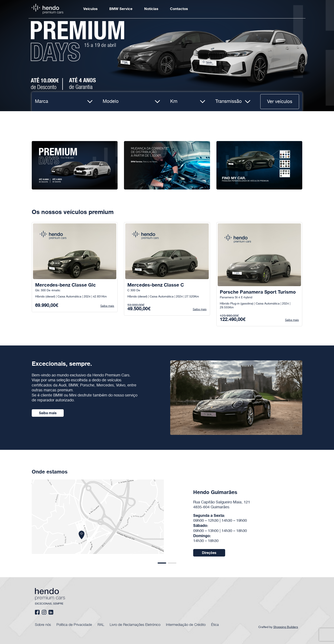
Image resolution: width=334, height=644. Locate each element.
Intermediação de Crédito (186, 624)
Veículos (90, 9)
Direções (209, 553)
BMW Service (121, 9)
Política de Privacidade (74, 624)
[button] (162, 563)
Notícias (151, 9)
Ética (215, 624)
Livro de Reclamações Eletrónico (135, 624)
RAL (101, 624)
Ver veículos (280, 102)
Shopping (286, 627)
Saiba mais (48, 413)
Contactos (179, 9)
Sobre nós (43, 624)
